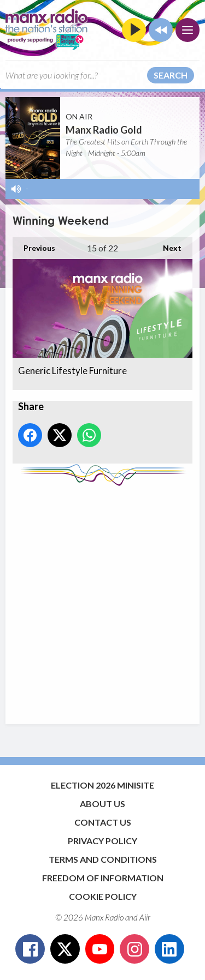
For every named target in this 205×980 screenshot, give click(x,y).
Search (171, 75)
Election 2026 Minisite (102, 785)
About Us (102, 804)
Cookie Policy (103, 896)
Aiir (145, 917)
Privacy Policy (102, 841)
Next (167, 245)
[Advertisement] (102, 600)
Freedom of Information (103, 878)
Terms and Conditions (103, 859)
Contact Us (103, 822)
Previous (34, 245)
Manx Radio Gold (104, 130)
